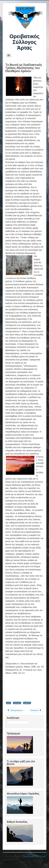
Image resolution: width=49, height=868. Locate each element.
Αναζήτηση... (7, 721)
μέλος (8, 703)
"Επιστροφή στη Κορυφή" (35, 856)
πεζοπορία (17, 703)
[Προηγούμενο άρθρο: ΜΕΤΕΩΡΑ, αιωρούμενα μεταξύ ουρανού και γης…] (15, 710)
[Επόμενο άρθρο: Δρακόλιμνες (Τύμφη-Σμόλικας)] (36, 710)
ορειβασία (27, 703)
